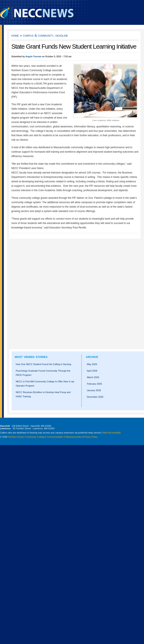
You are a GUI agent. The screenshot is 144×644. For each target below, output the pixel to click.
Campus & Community (38, 35)
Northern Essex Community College (27, 437)
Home (15, 35)
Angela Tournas (33, 57)
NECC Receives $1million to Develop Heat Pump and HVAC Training (43, 394)
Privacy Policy (90, 437)
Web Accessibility (112, 433)
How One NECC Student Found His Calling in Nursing (43, 364)
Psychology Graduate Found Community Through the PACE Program (43, 373)
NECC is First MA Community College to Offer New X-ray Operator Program (45, 384)
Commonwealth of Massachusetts (64, 437)
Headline (62, 35)
